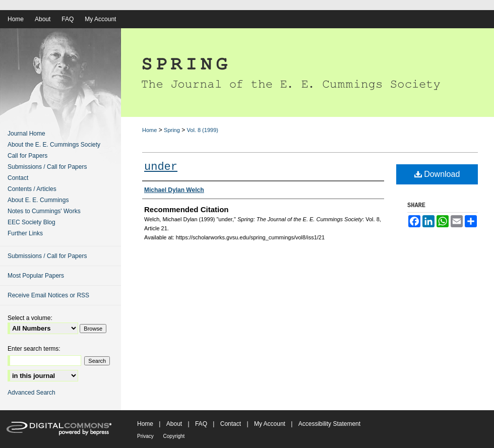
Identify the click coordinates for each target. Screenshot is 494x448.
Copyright (174, 436)
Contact (18, 178)
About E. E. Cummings (38, 200)
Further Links (25, 233)
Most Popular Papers (36, 276)
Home (149, 130)
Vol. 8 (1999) (203, 130)
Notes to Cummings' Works (44, 211)
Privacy (146, 436)
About (175, 424)
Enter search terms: (34, 349)
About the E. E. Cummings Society (54, 145)
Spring (172, 130)
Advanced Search (32, 393)
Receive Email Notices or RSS (48, 295)
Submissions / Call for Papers (47, 167)
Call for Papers (27, 156)
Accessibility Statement (329, 424)
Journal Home (26, 134)
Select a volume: (30, 318)
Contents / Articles (32, 189)
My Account (270, 424)
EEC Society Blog (32, 222)
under (161, 167)
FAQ (202, 424)
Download (437, 174)
